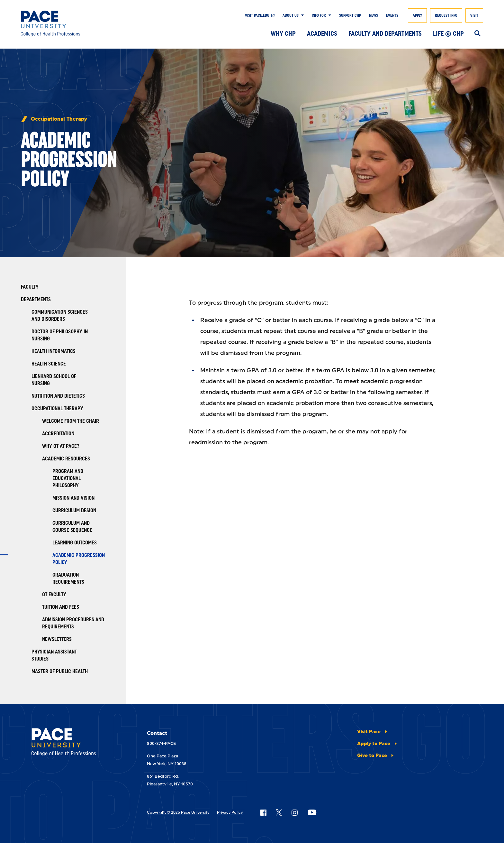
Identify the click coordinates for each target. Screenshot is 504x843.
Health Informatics (54, 351)
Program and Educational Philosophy (68, 478)
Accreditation (58, 434)
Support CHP (350, 15)
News (373, 15)
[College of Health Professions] (68, 23)
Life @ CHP (448, 33)
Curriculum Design (74, 510)
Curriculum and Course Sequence (72, 527)
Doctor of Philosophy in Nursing (60, 335)
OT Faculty (54, 594)
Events (392, 15)
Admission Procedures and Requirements (73, 623)
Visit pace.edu (257, 15)
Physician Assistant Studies (54, 655)
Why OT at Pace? (61, 446)
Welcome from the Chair (71, 421)
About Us (291, 15)
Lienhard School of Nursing (54, 380)
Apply (417, 15)
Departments (36, 299)
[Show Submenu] (301, 15)
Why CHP (283, 33)
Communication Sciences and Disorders (60, 315)
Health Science (49, 364)
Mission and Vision (73, 498)
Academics (322, 33)
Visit (474, 15)
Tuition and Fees (61, 607)
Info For (319, 15)
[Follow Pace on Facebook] (263, 812)
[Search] (477, 34)
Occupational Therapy (59, 119)
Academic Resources (66, 459)
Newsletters (57, 639)
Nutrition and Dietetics (58, 396)
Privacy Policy (230, 812)
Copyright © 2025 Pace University (178, 812)
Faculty (30, 287)
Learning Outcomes (75, 543)
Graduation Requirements (68, 578)
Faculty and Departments (385, 33)
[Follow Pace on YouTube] (312, 812)
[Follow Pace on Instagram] (294, 812)
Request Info (446, 15)
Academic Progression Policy (79, 559)
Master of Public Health (60, 671)
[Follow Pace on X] (279, 812)
